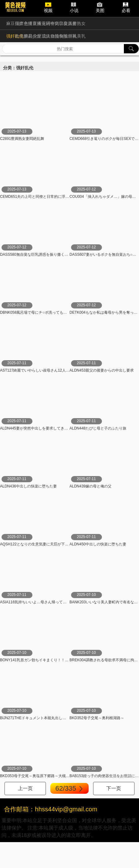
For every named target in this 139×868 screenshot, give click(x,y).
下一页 (114, 788)
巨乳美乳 (77, 36)
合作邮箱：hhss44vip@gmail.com (51, 809)
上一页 (25, 788)
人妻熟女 (77, 23)
